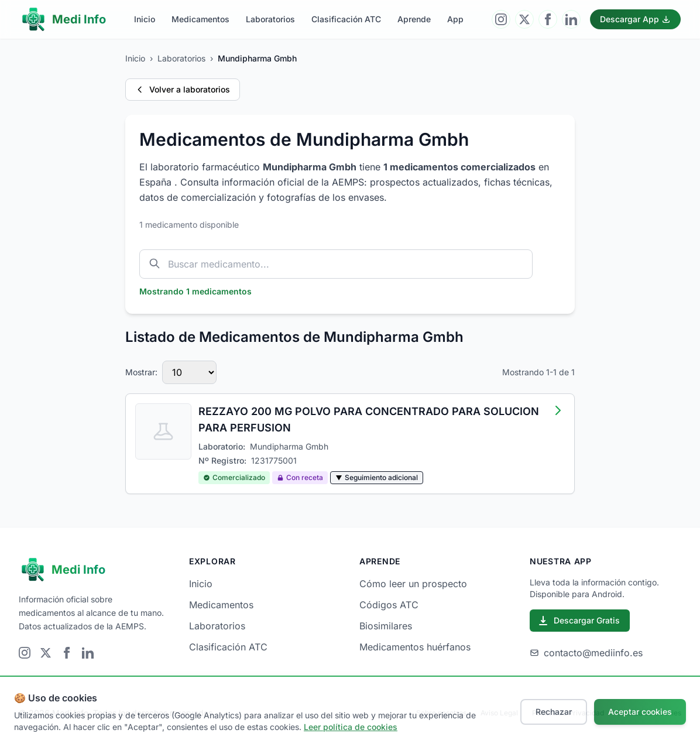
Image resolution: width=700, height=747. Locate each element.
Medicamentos (200, 19)
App (455, 19)
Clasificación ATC (346, 19)
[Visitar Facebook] (548, 19)
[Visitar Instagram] (501, 19)
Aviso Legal (499, 713)
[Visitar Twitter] (524, 19)
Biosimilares (386, 626)
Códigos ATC (389, 605)
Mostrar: (141, 372)
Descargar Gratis (579, 621)
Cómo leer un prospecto (413, 584)
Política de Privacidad (568, 713)
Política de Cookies (650, 713)
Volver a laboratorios (183, 89)
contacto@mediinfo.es (586, 653)
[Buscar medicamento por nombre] (336, 264)
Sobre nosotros (441, 713)
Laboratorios (270, 19)
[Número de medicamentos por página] (189, 372)
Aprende (414, 19)
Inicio (145, 19)
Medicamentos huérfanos (415, 647)
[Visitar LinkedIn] (571, 19)
